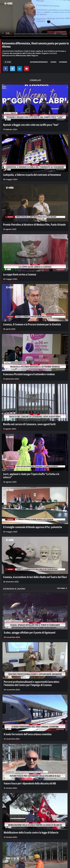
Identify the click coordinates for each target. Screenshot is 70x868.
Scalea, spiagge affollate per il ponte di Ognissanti (30, 632)
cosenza (53, 62)
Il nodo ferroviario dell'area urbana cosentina (28, 734)
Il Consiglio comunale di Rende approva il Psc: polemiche (33, 527)
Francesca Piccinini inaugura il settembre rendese (29, 374)
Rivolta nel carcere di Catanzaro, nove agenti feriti (29, 424)
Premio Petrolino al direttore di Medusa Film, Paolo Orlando (34, 224)
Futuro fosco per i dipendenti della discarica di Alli (30, 783)
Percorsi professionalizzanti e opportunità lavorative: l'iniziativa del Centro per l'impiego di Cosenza (32, 683)
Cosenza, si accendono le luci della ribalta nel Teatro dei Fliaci (35, 577)
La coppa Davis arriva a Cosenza (20, 274)
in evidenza (63, 62)
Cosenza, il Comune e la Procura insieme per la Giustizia (32, 324)
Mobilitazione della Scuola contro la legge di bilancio (31, 832)
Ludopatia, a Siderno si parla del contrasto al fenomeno (32, 175)
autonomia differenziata (39, 62)
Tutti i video (62, 588)
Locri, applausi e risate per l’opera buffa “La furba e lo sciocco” (31, 475)
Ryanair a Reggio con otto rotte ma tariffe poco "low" (31, 125)
